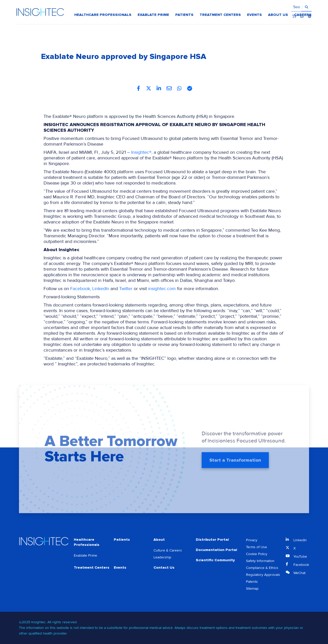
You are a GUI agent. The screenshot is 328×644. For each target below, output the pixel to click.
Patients (122, 540)
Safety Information (260, 561)
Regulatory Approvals (263, 575)
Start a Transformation (235, 462)
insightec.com (162, 289)
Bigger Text (294, 7)
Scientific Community (215, 560)
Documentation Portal (216, 550)
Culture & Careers (168, 550)
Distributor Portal (212, 540)
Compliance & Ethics (262, 568)
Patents (252, 582)
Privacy (252, 540)
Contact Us (164, 568)
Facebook (80, 289)
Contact (302, 7)
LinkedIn (101, 289)
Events (120, 568)
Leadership (162, 557)
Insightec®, (142, 152)
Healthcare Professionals (87, 542)
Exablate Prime (85, 555)
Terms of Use (257, 547)
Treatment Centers (92, 568)
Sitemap (252, 589)
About (159, 540)
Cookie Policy (257, 554)
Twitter (126, 289)
